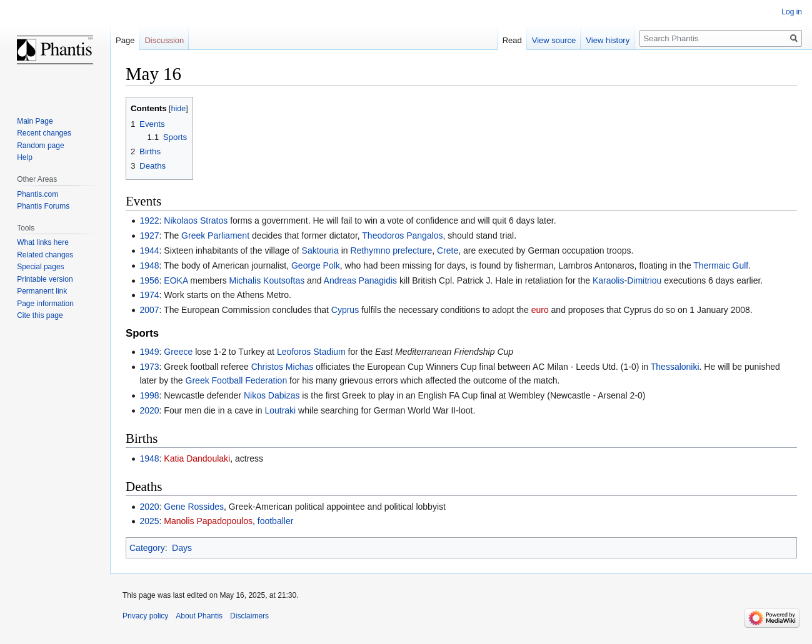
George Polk (316, 265)
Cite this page (40, 315)
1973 (149, 367)
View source (554, 40)
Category (147, 548)
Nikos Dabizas (272, 395)
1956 (149, 280)
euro (540, 310)
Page (125, 40)
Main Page (35, 121)
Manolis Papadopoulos (208, 521)
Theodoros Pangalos (402, 235)
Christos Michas (283, 367)
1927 (149, 235)
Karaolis (609, 280)
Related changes (45, 255)
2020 (149, 410)
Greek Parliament (215, 235)
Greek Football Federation (237, 380)
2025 (149, 521)
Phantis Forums (43, 206)
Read (512, 40)
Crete (448, 250)
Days (182, 548)
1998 (149, 395)
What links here (43, 242)
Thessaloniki (675, 367)
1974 (149, 295)
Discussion (164, 40)
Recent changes (44, 133)
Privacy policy (145, 616)
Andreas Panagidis (361, 280)
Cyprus (345, 310)
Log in (792, 12)
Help (25, 157)
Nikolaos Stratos (196, 220)
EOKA (176, 280)
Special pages (40, 267)
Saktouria (320, 250)
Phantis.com (38, 194)
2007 (149, 310)
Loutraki (280, 410)
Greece (178, 352)
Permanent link (42, 291)
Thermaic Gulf (721, 265)
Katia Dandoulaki (197, 458)
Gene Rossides (194, 507)
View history (608, 40)
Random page (40, 146)
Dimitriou (644, 280)
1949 (149, 352)
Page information (45, 304)
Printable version (45, 279)
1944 (149, 250)
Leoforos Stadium (311, 352)
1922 (149, 220)
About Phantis (199, 616)
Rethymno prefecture (391, 250)
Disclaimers (249, 616)
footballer (276, 521)
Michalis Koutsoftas (267, 280)
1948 (149, 265)
